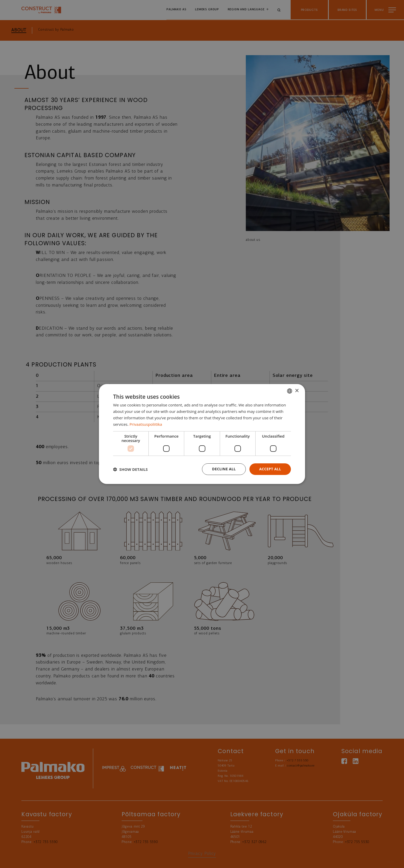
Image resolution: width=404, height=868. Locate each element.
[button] (130, 469)
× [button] (297, 391)
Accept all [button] (270, 469)
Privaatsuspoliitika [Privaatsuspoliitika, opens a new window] (146, 424)
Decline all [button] (224, 469)
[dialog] (202, 434)
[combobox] (290, 391)
